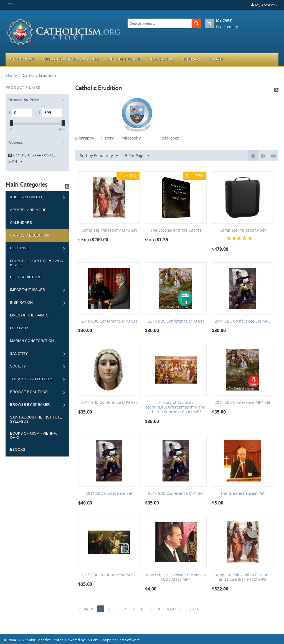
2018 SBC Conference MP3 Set (109, 321)
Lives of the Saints (29, 315)
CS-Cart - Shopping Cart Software (113, 640)
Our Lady (19, 328)
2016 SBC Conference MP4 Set (243, 403)
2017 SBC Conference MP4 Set (109, 403)
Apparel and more (28, 210)
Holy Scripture (26, 277)
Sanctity (19, 353)
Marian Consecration (32, 341)
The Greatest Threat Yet (243, 494)
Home (12, 75)
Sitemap (191, 59)
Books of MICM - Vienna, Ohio (34, 435)
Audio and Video (26, 197)
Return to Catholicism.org (71, 59)
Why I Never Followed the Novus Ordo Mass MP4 (176, 577)
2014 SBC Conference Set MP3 (243, 321)
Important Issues (27, 290)
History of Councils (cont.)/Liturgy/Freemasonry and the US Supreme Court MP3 (176, 407)
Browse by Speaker (30, 405)
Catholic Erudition (29, 235)
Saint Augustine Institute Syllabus (36, 419)
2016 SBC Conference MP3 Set (176, 321)
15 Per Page (136, 156)
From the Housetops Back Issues (37, 263)
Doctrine (19, 248)
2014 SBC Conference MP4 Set (176, 494)
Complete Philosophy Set (243, 230)
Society (18, 366)
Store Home (22, 59)
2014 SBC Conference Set (109, 494)
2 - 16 (194, 609)
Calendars (21, 223)
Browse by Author (29, 392)
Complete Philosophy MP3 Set (109, 230)
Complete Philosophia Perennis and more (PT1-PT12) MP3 (243, 577)
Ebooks (18, 449)
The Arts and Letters (32, 379)
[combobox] (160, 23)
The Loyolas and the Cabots (176, 230)
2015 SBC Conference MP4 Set (109, 575)
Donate (215, 59)
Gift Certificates (125, 59)
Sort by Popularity (99, 156)
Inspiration (21, 302)
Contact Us (163, 59)
